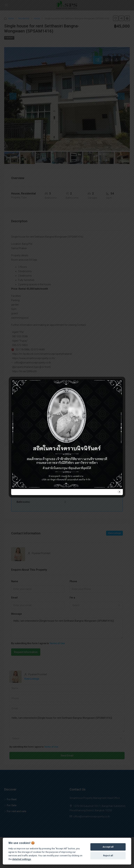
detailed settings (22, 859)
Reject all (108, 856)
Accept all (108, 847)
